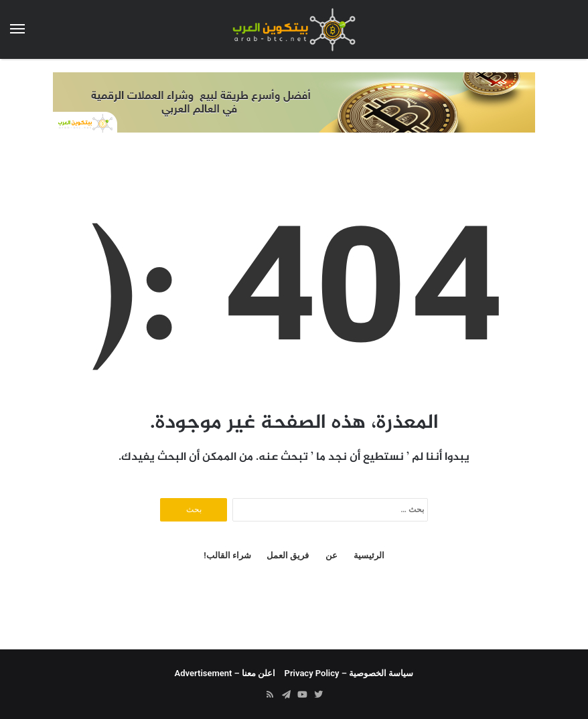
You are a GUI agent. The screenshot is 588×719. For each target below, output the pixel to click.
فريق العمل (288, 555)
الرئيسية (369, 555)
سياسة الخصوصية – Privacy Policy (349, 673)
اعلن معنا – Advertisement (225, 673)
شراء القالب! (227, 555)
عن (332, 555)
